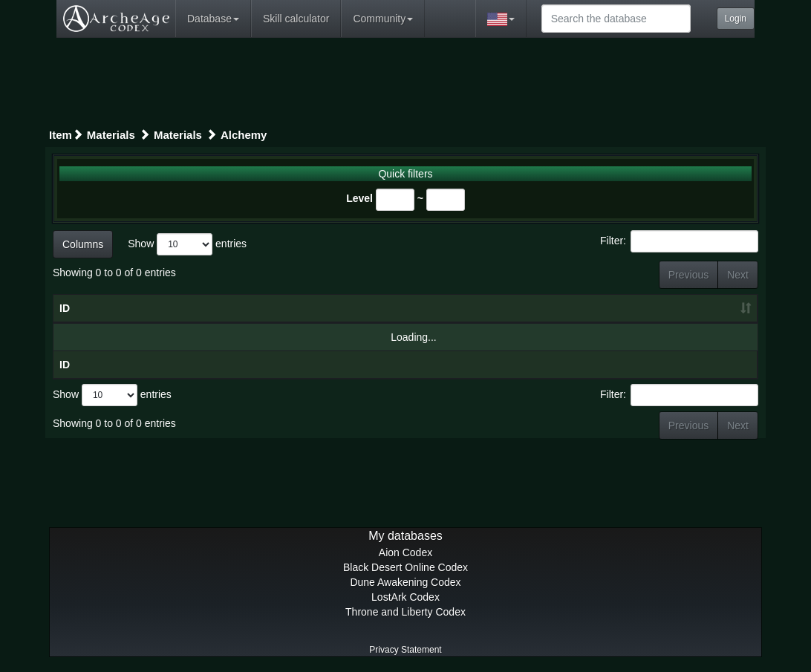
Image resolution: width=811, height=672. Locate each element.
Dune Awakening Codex (405, 582)
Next (738, 275)
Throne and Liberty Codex (405, 612)
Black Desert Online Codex (405, 567)
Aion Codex (405, 552)
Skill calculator (296, 19)
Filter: (679, 241)
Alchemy (244, 135)
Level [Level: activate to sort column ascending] (703, 308)
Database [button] (213, 19)
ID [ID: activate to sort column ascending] (65, 308)
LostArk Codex (405, 597)
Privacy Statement (405, 650)
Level (359, 198)
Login (736, 19)
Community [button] (383, 19)
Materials (111, 135)
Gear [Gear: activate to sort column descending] (225, 308)
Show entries (187, 244)
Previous (688, 275)
